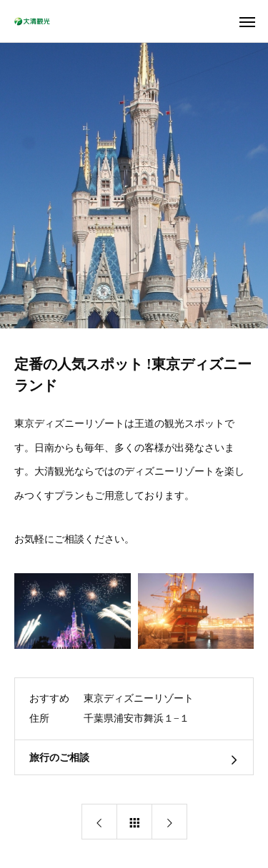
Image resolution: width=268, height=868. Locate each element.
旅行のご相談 (59, 758)
